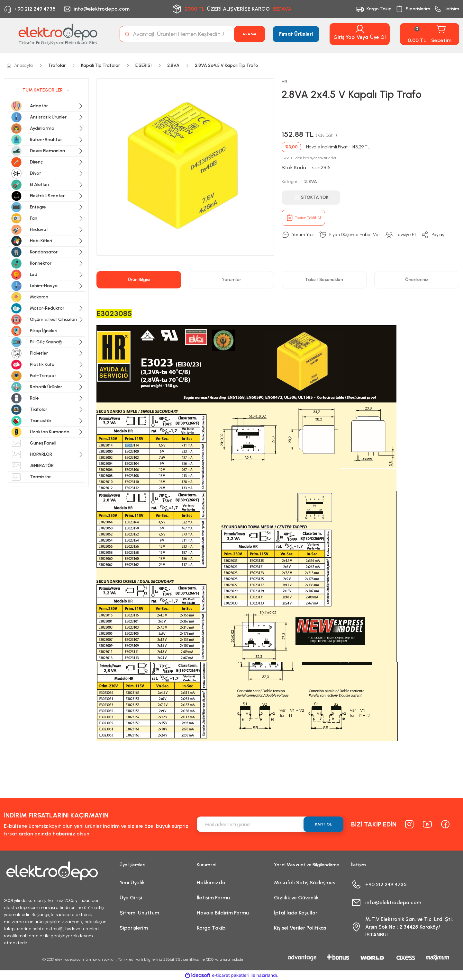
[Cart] (430, 34)
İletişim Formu (213, 898)
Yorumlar (232, 280)
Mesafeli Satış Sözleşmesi (305, 883)
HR (284, 82)
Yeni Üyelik (132, 883)
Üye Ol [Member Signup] (378, 37)
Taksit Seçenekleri (324, 280)
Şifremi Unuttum (139, 913)
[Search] (192, 34)
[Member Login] (360, 29)
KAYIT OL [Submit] (323, 824)
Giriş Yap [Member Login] (344, 37)
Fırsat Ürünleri (296, 34)
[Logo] (58, 34)
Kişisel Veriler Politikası (301, 928)
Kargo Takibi (212, 928)
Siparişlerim (134, 928)
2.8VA (311, 182)
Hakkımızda (211, 883)
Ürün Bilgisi (139, 280)
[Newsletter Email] (270, 824)
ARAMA (250, 34)
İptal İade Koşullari (296, 913)
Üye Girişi (131, 898)
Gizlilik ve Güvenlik (296, 898)
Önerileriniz (417, 280)
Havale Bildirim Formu (223, 913)
